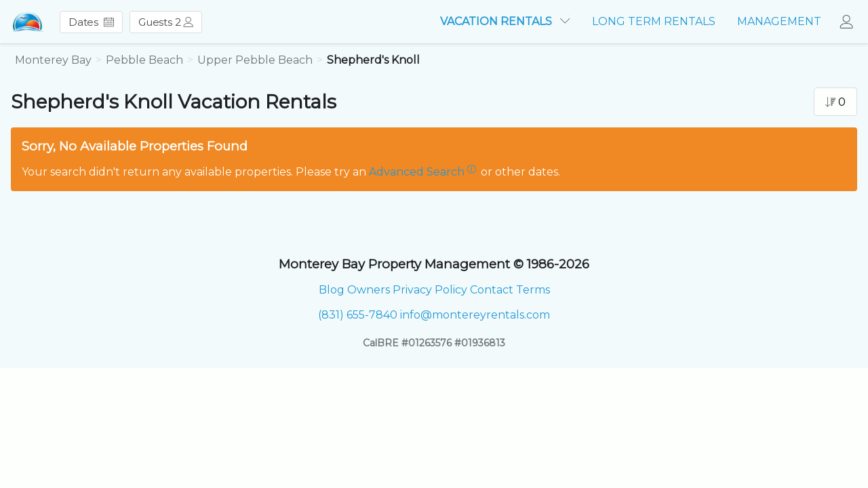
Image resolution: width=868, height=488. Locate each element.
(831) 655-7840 (358, 315)
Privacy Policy (430, 290)
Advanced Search (417, 172)
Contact (492, 290)
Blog (332, 290)
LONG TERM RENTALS (654, 21)
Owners (369, 290)
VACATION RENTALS (505, 21)
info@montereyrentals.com (475, 315)
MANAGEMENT (779, 21)
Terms (533, 290)
